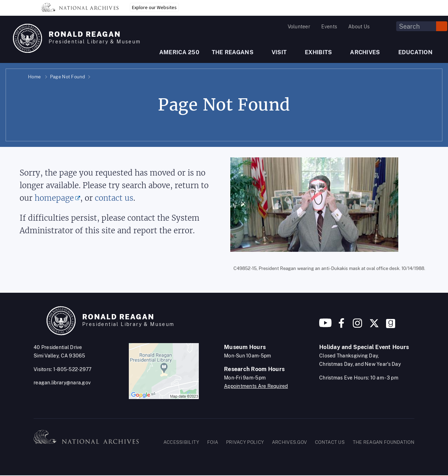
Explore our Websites (154, 7)
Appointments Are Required (256, 386)
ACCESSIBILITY (181, 442)
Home (34, 77)
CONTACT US (330, 442)
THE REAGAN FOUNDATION (384, 442)
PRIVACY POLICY (245, 442)
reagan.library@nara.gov (62, 383)
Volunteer (299, 27)
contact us (114, 198)
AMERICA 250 (179, 52)
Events (329, 27)
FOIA (213, 442)
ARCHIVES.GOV (290, 442)
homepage (54, 198)
